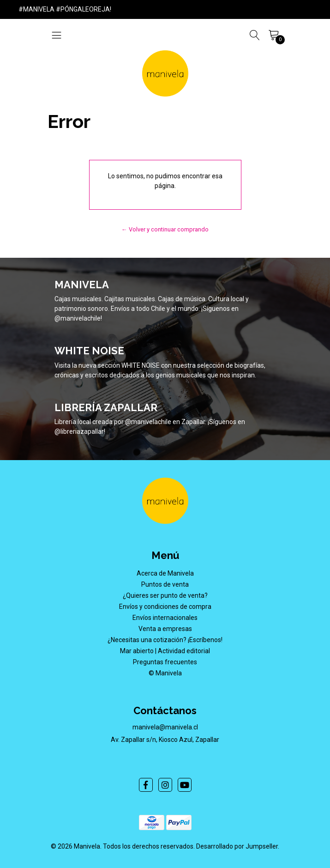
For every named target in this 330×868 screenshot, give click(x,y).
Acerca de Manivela (165, 573)
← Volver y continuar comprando (165, 229)
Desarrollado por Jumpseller (237, 846)
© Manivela (165, 673)
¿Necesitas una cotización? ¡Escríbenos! (165, 640)
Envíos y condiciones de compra (165, 607)
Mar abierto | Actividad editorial (165, 651)
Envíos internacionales (165, 618)
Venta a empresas (165, 629)
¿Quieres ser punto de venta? (165, 595)
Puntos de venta (165, 584)
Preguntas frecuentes (165, 662)
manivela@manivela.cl (165, 727)
